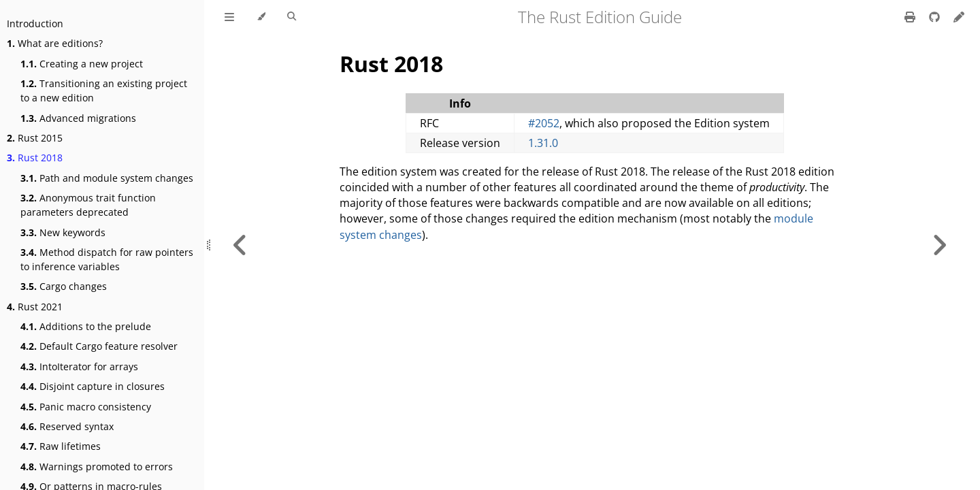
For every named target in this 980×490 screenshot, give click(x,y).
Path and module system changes (107, 178)
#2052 (544, 123)
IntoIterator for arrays (79, 366)
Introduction (35, 23)
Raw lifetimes (61, 446)
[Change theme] (261, 17)
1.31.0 (543, 143)
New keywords (63, 232)
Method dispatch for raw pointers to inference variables (107, 259)
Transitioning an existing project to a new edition (104, 91)
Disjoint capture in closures (93, 386)
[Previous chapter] (240, 245)
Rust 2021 (35, 307)
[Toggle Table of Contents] (229, 17)
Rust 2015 (35, 138)
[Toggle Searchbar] (292, 17)
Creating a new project (82, 64)
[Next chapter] (939, 245)
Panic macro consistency (86, 407)
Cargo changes (64, 286)
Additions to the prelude (86, 326)
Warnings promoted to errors (97, 467)
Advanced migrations (78, 118)
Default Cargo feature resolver (99, 346)
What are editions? (55, 43)
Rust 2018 (35, 158)
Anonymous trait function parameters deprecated (88, 205)
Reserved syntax (67, 426)
